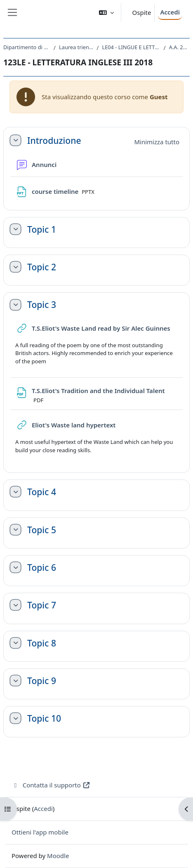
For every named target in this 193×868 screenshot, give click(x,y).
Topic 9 (42, 681)
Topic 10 (44, 718)
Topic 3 (42, 304)
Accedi (170, 12)
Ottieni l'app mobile (40, 832)
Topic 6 (42, 567)
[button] (106, 13)
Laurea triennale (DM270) (76, 47)
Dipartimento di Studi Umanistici (27, 47)
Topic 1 (42, 229)
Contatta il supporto (51, 785)
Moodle (58, 856)
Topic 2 (42, 267)
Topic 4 (42, 492)
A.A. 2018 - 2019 (179, 47)
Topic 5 (42, 530)
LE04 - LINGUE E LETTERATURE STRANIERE (131, 47)
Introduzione (54, 140)
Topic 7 (42, 605)
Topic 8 (42, 643)
